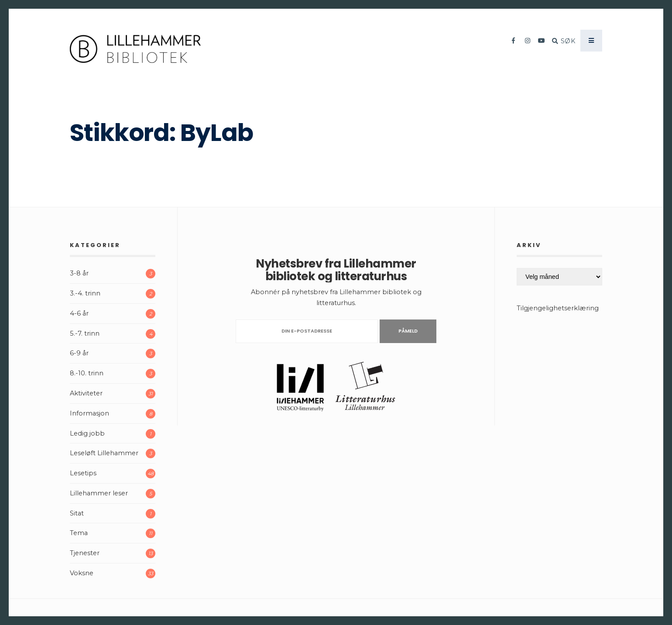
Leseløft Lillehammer (104, 453)
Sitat (77, 513)
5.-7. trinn (85, 333)
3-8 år (79, 273)
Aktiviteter (86, 393)
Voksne (82, 573)
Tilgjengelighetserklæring (558, 308)
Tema (79, 533)
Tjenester (85, 553)
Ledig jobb (87, 433)
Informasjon (89, 413)
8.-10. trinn (87, 373)
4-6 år (79, 313)
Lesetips (83, 473)
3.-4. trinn (85, 293)
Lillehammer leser (99, 493)
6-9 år (79, 353)
